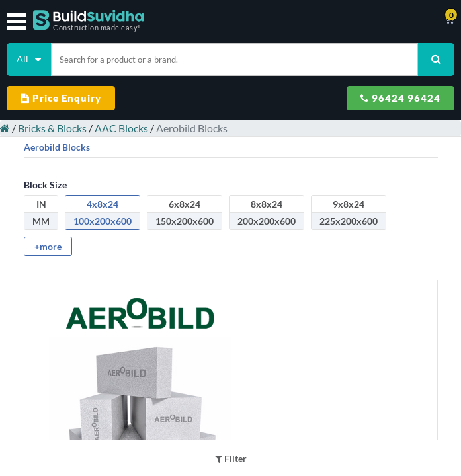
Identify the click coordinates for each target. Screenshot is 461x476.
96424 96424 (400, 98)
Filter (231, 458)
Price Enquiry (61, 98)
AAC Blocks (121, 128)
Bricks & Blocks (52, 128)
